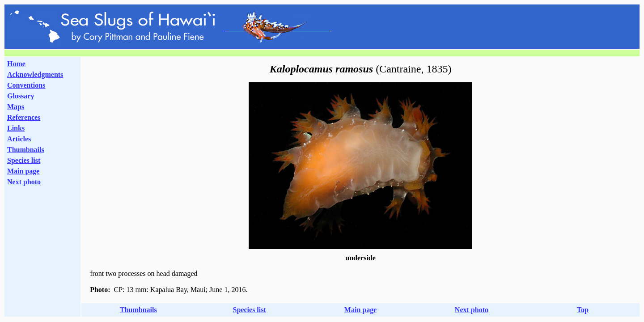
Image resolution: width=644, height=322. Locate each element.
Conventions (26, 85)
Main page (23, 171)
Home (16, 64)
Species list (24, 160)
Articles (19, 139)
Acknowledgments (35, 74)
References (24, 117)
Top (583, 310)
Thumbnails (26, 150)
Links (16, 128)
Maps (16, 107)
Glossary (21, 96)
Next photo (472, 310)
